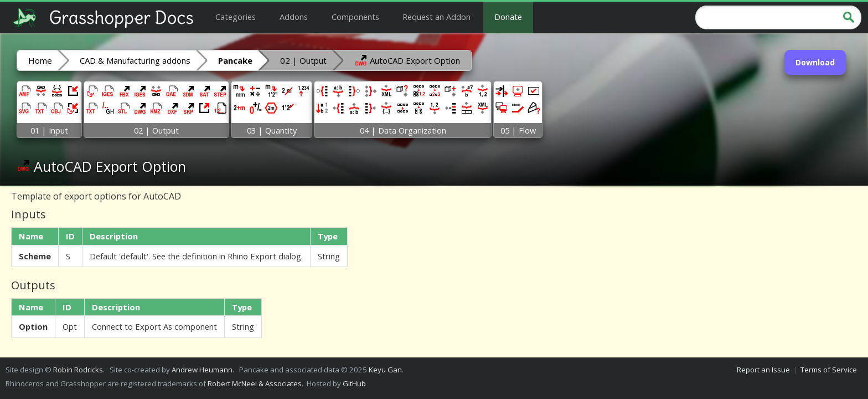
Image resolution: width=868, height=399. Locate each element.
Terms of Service (829, 370)
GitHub (354, 383)
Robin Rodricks (78, 370)
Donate (508, 17)
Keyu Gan (385, 370)
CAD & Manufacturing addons (135, 60)
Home (40, 60)
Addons (294, 17)
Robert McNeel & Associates (255, 383)
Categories (236, 17)
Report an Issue (763, 370)
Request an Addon (436, 17)
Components (355, 17)
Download (815, 62)
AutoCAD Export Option (407, 60)
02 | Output (303, 60)
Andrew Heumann (202, 370)
